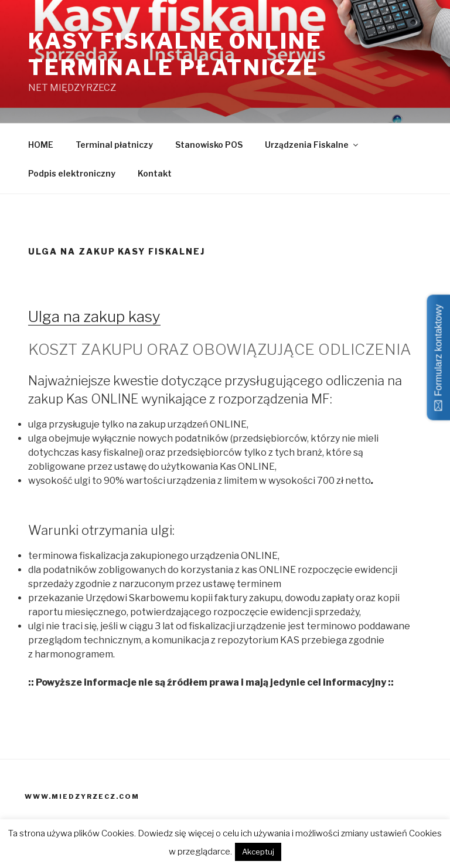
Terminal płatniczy (114, 145)
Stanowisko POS (209, 145)
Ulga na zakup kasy (94, 316)
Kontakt (155, 173)
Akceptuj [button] (258, 852)
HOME (41, 145)
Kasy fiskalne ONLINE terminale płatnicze (175, 54)
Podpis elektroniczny (72, 173)
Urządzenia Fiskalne (312, 145)
